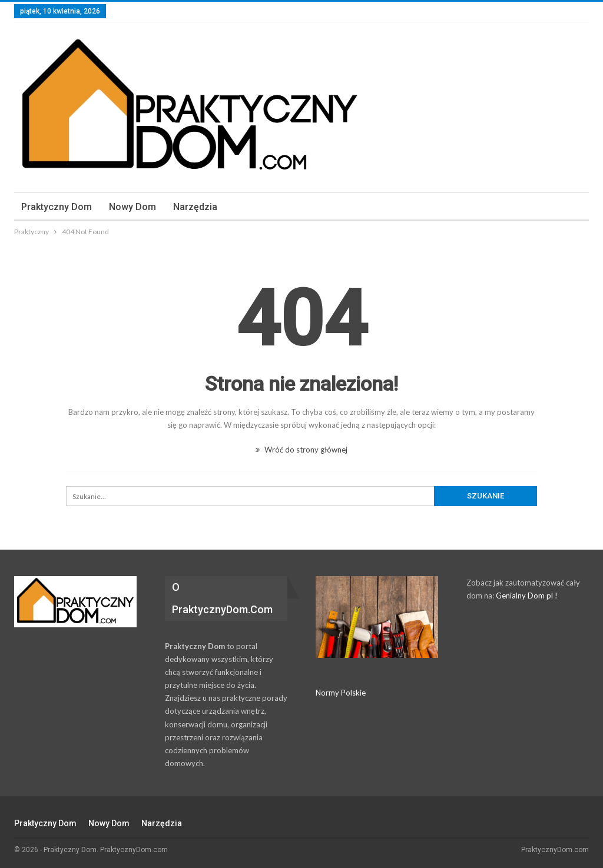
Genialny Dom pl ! (527, 596)
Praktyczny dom (57, 207)
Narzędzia (195, 207)
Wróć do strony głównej (301, 450)
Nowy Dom (132, 207)
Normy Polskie (341, 693)
